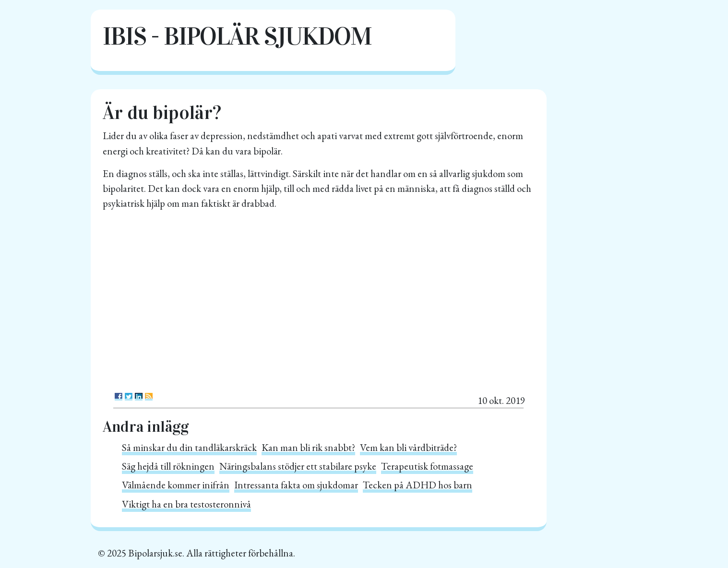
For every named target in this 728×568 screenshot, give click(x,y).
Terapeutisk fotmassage (427, 466)
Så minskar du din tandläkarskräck (189, 447)
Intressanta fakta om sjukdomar (296, 485)
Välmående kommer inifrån (176, 485)
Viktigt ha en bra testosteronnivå (186, 504)
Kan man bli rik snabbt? (308, 447)
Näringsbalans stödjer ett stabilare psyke (298, 466)
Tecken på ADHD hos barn (418, 485)
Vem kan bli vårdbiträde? (408, 447)
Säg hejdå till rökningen (168, 466)
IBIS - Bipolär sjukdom (237, 36)
